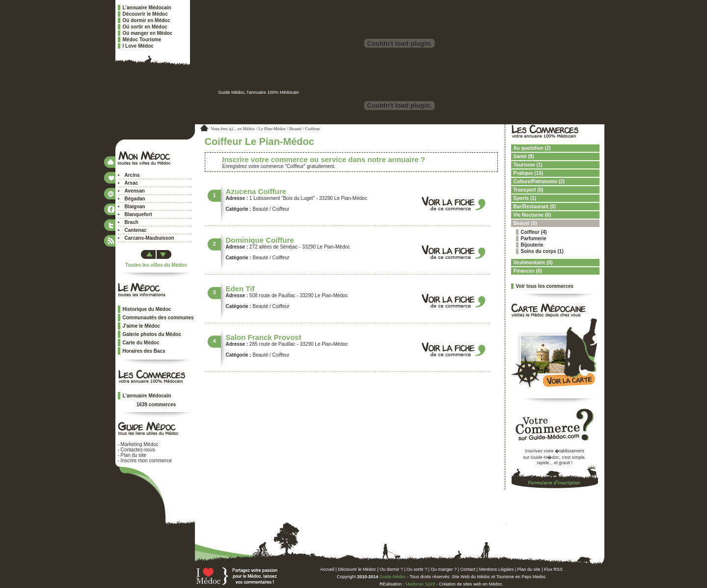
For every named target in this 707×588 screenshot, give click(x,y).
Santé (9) (524, 156)
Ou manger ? (444, 569)
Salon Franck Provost (264, 337)
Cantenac (136, 230)
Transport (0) (529, 190)
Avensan (135, 191)
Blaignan (135, 207)
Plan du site (134, 455)
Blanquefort (138, 214)
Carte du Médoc (141, 343)
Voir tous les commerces (545, 286)
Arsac (132, 183)
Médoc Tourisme (142, 40)
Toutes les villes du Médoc (156, 265)
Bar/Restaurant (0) (535, 207)
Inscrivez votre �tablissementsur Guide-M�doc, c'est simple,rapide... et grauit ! (555, 457)
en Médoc (246, 129)
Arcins (132, 175)
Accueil (327, 569)
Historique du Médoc (147, 309)
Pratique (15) (529, 173)
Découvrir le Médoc (145, 14)
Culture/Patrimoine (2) (539, 182)
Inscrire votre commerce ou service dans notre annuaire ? (324, 159)
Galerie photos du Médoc (152, 334)
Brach (132, 222)
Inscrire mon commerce (146, 461)
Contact (468, 569)
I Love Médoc (138, 46)
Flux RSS (553, 569)
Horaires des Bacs (144, 351)
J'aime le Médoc (141, 326)
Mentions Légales (497, 569)
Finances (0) (528, 271)
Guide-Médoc (393, 577)
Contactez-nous (138, 450)
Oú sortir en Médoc (145, 27)
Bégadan (135, 199)
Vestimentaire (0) (533, 263)
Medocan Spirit (420, 584)
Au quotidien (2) (532, 148)
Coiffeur (530, 232)
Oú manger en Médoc (148, 33)
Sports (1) (525, 198)
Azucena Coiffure (256, 191)
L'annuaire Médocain (147, 8)
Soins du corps (539, 251)
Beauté (295, 129)
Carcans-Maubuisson (150, 238)
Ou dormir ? (391, 569)
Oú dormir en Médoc (147, 20)
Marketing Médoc (140, 444)
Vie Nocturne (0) (532, 215)
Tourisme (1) (528, 165)
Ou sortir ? (417, 569)
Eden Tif (240, 289)
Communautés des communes (158, 318)
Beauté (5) (525, 223)
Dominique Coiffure (260, 240)
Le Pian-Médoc (272, 129)
